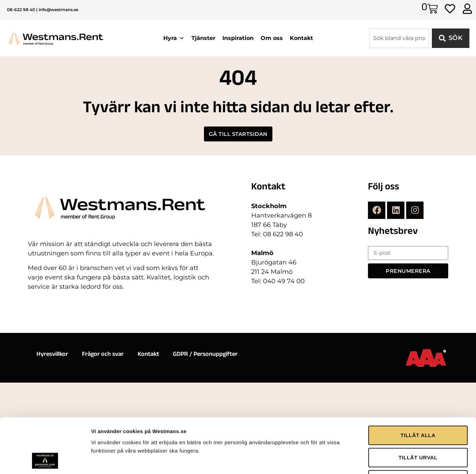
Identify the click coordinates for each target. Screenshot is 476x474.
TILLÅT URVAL (418, 390)
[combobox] (399, 38)
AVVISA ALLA (418, 412)
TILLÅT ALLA (418, 368)
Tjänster (203, 38)
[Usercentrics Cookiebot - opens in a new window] (45, 439)
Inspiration (238, 38)
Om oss (272, 38)
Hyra (174, 38)
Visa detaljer (377, 439)
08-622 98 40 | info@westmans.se (43, 10)
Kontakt (301, 38)
